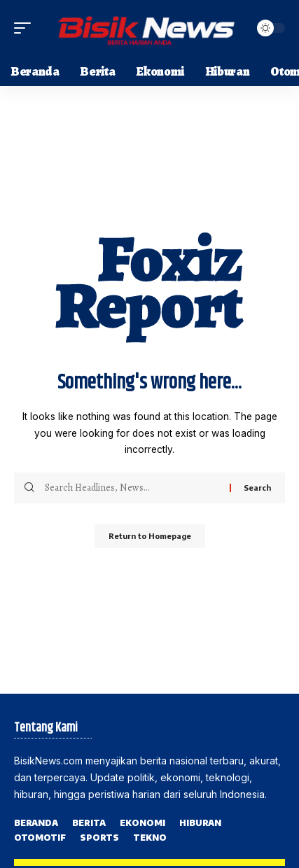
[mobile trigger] (26, 28)
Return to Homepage (150, 536)
